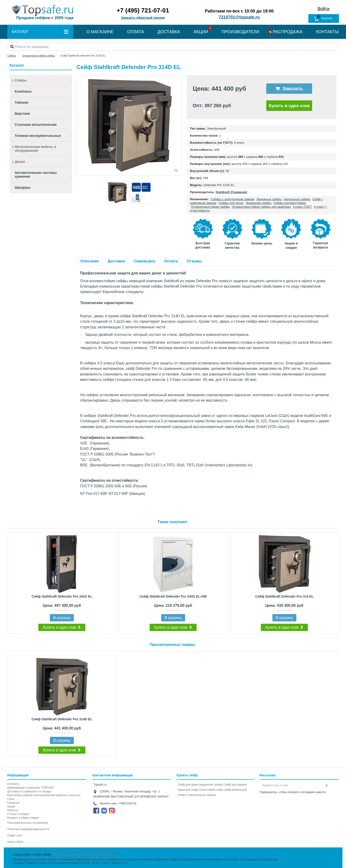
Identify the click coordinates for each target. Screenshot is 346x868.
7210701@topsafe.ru (239, 17)
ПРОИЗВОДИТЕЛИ (240, 32)
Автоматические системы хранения (36, 175)
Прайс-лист (15, 835)
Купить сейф (187, 775)
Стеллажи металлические (36, 125)
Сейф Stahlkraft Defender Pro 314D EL (62, 719)
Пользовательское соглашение (28, 823)
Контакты (13, 784)
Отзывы (194, 261)
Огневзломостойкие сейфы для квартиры (261, 207)
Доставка (116, 261)
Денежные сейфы (269, 199)
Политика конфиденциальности (28, 829)
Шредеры (23, 187)
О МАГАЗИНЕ (100, 32)
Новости (13, 810)
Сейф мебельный (235, 790)
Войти (323, 9)
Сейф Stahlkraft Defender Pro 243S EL (62, 596)
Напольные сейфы (297, 199)
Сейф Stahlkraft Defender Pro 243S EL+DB (173, 596)
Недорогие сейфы (211, 785)
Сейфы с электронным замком (233, 199)
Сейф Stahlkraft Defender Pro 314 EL (284, 596)
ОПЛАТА (136, 32)
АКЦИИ (201, 32)
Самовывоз (145, 261)
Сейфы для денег (231, 203)
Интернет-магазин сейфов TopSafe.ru (85, 854)
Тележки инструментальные (38, 136)
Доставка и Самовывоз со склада (29, 791)
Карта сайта (15, 842)
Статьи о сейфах (18, 814)
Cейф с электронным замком (197, 795)
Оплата (171, 261)
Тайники (22, 102)
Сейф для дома (188, 785)
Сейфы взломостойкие (290, 203)
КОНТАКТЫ (327, 32)
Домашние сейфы (259, 203)
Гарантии (13, 803)
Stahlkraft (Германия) (231, 192)
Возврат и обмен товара (23, 818)
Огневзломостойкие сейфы (210, 207)
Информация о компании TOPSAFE (31, 788)
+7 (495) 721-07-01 (143, 10)
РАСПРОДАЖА (288, 32)
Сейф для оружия (235, 785)
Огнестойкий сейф (211, 790)
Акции (11, 807)
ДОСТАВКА (169, 32)
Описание (90, 261)
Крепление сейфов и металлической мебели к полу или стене (44, 797)
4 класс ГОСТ (302, 207)
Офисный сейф (188, 790)
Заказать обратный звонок (143, 18)
